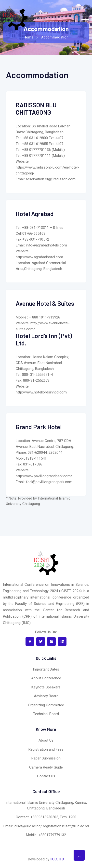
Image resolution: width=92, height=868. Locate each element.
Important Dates (46, 669)
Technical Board (46, 714)
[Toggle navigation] (85, 18)
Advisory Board (46, 696)
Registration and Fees (46, 749)
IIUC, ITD (57, 859)
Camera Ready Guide (46, 767)
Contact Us (46, 776)
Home (28, 37)
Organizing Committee (46, 705)
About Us (46, 740)
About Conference (46, 678)
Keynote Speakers (46, 687)
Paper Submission (46, 758)
